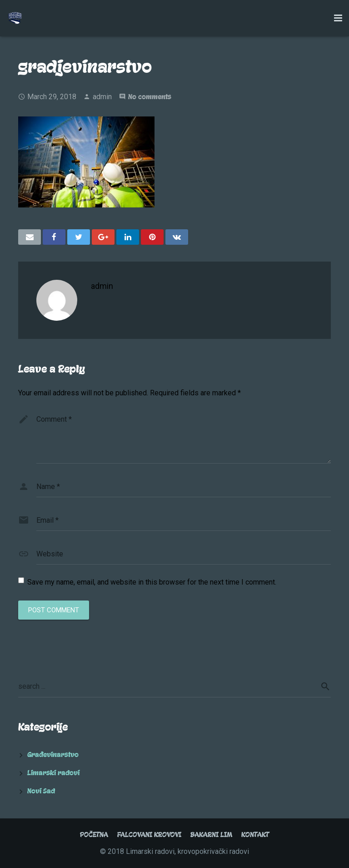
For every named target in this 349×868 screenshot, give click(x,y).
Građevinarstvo (53, 755)
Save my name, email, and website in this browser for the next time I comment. (152, 582)
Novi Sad (41, 791)
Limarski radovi (53, 773)
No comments (150, 97)
